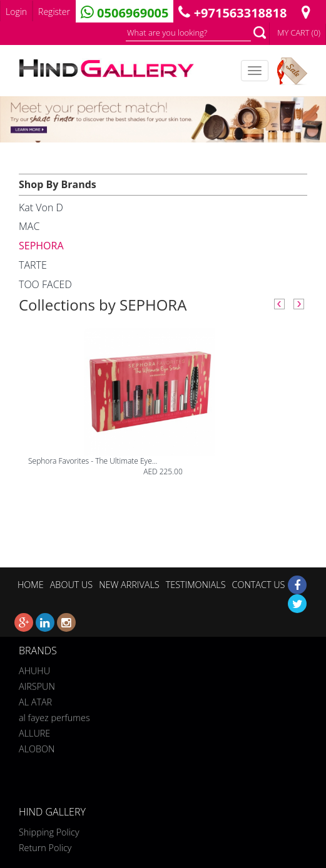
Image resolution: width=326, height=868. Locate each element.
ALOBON (37, 748)
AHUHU (34, 670)
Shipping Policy (49, 832)
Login (16, 12)
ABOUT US (72, 585)
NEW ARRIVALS (129, 585)
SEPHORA (41, 246)
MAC (29, 226)
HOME (31, 585)
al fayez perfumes (54, 716)
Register (54, 12)
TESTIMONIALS (196, 585)
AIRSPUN (37, 685)
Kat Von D (41, 207)
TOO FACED (45, 284)
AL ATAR (35, 701)
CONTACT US (258, 585)
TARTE (33, 265)
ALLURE (34, 732)
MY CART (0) (299, 32)
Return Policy (45, 848)
